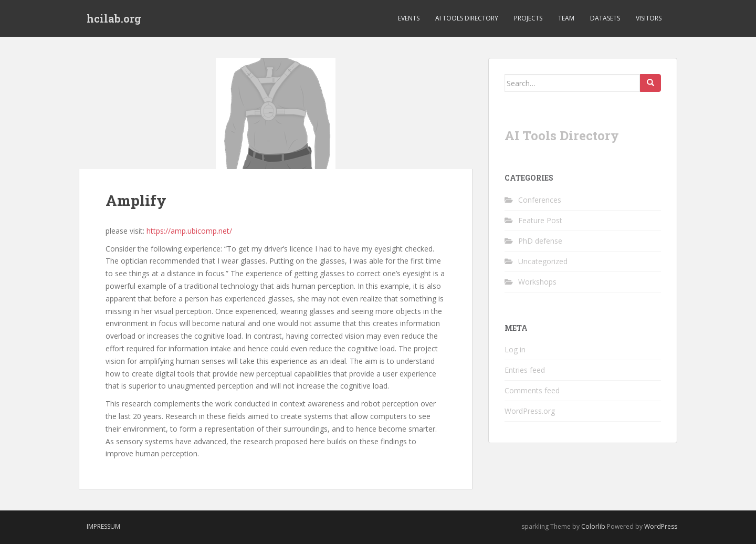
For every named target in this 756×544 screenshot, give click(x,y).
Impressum (103, 526)
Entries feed (525, 370)
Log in (515, 349)
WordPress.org (530, 411)
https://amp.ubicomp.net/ (189, 231)
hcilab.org (114, 18)
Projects (528, 18)
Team (566, 18)
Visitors (649, 18)
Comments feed (532, 390)
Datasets (605, 18)
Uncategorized (543, 261)
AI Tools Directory (467, 18)
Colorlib (593, 526)
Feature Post (540, 220)
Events (409, 18)
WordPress (661, 526)
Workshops (537, 282)
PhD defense (540, 241)
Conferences (540, 200)
